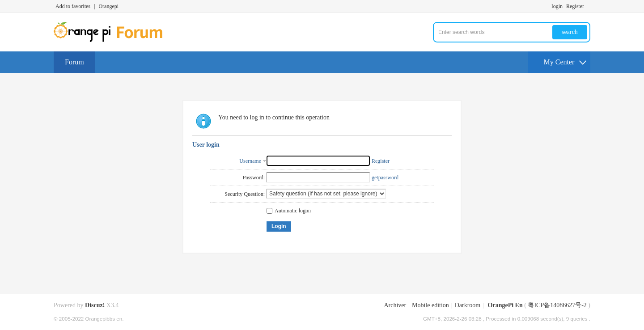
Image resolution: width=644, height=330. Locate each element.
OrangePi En (505, 305)
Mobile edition (430, 305)
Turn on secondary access (588, 6)
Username (250, 161)
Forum (74, 62)
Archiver (395, 305)
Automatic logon (289, 211)
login (557, 6)
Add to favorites (73, 6)
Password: (254, 178)
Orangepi (108, 6)
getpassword (385, 178)
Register (575, 6)
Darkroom (468, 305)
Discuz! (95, 305)
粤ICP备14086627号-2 (557, 305)
